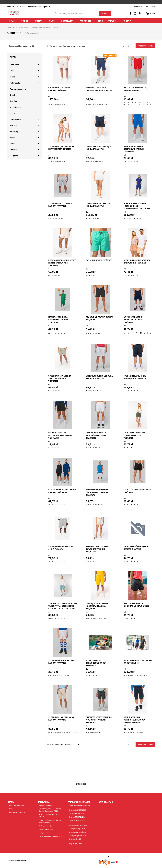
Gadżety (38, 21)
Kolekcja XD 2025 (75, 839)
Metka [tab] (12, 137)
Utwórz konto (150, 6)
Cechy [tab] (12, 113)
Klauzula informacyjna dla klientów (49, 816)
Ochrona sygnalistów (17, 812)
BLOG (100, 21)
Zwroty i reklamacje (46, 829)
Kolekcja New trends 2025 (78, 832)
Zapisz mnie (81, 784)
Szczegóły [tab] (14, 131)
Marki (52, 21)
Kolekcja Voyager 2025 (77, 829)
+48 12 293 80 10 (17, 7)
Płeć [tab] (12, 71)
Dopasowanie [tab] (16, 119)
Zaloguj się (138, 6)
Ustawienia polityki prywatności (51, 836)
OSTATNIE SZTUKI (105, 802)
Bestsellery (67, 21)
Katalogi (112, 21)
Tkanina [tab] (13, 101)
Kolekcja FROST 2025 (76, 813)
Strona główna (23, 27)
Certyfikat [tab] (14, 150)
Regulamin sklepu (46, 805)
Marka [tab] (12, 77)
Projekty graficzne (75, 844)
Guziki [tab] (12, 144)
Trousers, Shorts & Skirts (41, 27)
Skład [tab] (12, 95)
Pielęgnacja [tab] (15, 156)
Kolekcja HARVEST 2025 (77, 810)
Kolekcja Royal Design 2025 (79, 825)
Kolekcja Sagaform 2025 (77, 836)
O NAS (12, 21)
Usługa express (44, 833)
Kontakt (127, 21)
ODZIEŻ (25, 21)
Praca (11, 809)
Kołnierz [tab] (13, 125)
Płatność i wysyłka (46, 826)
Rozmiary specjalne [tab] (18, 89)
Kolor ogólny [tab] (15, 83)
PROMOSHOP (86, 21)
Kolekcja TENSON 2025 (77, 820)
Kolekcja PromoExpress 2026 (79, 805)
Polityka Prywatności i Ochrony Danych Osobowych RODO (50, 810)
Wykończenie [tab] (15, 107)
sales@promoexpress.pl (41, 7)
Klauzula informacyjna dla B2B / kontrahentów (51, 821)
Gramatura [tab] (14, 65)
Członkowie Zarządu (17, 805)
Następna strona (145, 46)
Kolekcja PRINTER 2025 (77, 817)
